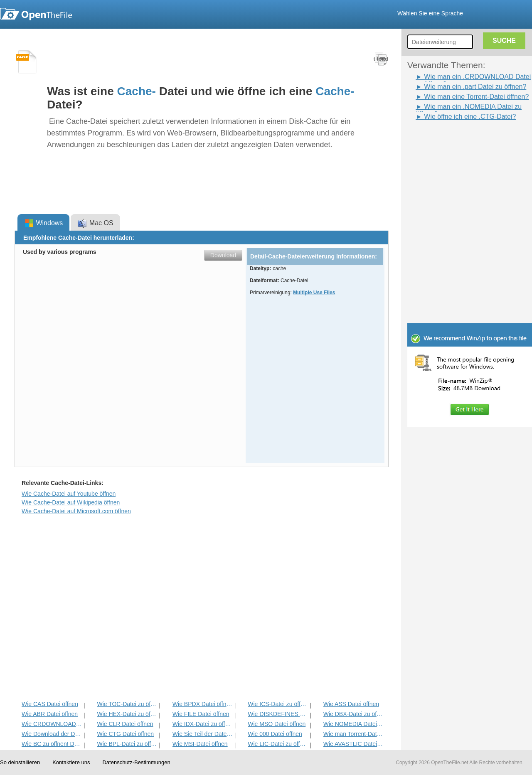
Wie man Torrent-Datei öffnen (353, 734)
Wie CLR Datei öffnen (125, 724)
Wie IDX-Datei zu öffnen (203, 724)
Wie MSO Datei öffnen (277, 724)
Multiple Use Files (314, 293)
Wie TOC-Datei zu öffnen (127, 704)
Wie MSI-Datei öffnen (200, 744)
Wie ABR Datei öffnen (50, 714)
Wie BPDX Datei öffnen (203, 704)
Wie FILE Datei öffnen (201, 714)
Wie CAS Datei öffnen (50, 704)
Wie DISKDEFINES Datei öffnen (278, 714)
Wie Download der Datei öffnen (52, 734)
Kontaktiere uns (71, 762)
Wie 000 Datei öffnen (275, 734)
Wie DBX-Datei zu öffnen (353, 714)
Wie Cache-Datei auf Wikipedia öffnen (71, 502)
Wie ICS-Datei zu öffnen (278, 704)
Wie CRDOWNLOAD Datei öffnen (52, 724)
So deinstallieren (20, 762)
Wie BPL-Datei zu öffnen (127, 744)
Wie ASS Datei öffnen (351, 704)
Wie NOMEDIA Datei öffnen (353, 724)
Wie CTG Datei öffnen (125, 734)
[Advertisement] (457, 140)
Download (223, 255)
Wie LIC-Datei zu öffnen (278, 744)
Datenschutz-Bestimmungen (136, 762)
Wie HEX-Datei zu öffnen (127, 714)
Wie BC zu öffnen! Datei (52, 744)
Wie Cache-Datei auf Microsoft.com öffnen (76, 511)
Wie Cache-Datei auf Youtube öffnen (69, 494)
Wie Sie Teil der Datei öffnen (203, 734)
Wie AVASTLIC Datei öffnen (353, 744)
